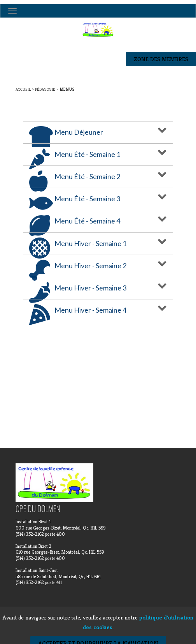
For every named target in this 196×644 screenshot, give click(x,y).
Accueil (23, 89)
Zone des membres (161, 59)
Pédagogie (45, 89)
